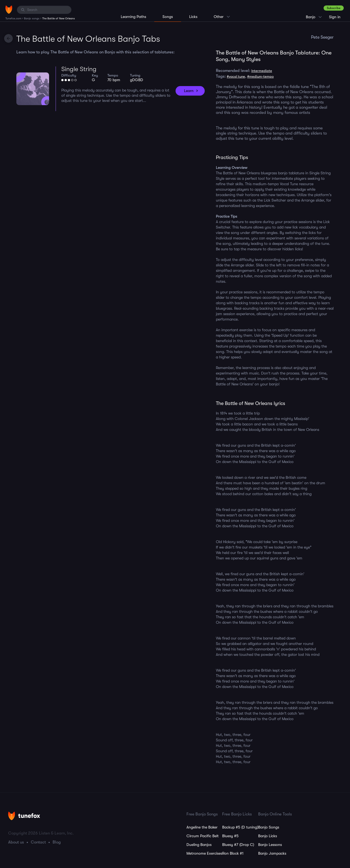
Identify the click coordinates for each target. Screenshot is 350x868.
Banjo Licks (268, 836)
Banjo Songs (269, 827)
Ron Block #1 (233, 853)
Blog (57, 842)
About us (16, 842)
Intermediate (262, 71)
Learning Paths (133, 17)
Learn (189, 91)
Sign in (335, 17)
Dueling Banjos (199, 845)
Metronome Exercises (204, 853)
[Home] (9, 10)
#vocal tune (236, 76)
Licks (193, 17)
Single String (79, 69)
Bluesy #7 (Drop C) (238, 845)
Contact (38, 842)
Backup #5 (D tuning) (240, 827)
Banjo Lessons (270, 845)
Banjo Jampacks (272, 853)
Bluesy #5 (230, 836)
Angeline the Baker (202, 827)
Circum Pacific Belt (203, 836)
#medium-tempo (260, 76)
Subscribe (334, 8)
